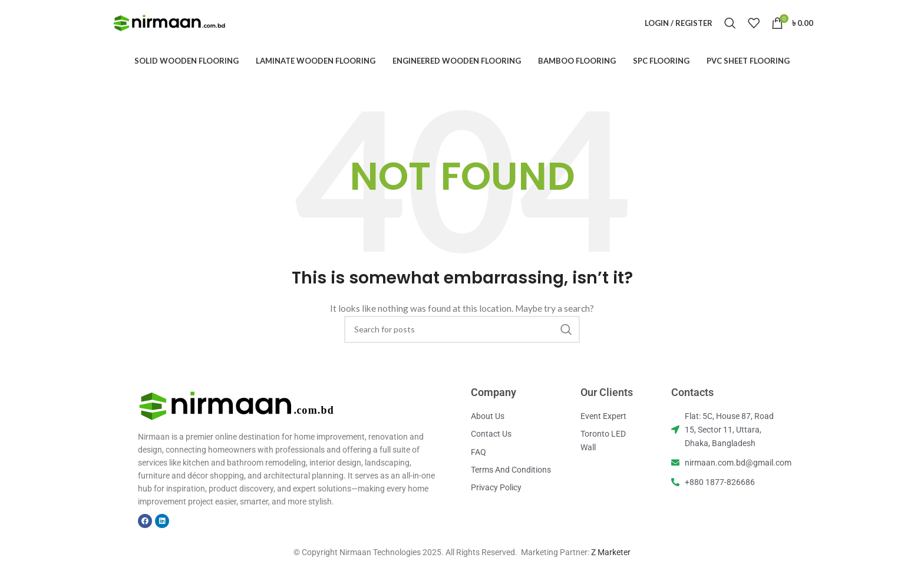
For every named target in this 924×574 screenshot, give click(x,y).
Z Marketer (611, 567)
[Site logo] (170, 30)
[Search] (730, 31)
